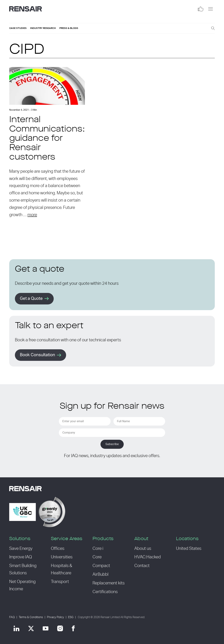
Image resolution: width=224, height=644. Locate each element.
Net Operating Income (22, 585)
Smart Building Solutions (23, 569)
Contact (142, 566)
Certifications (105, 592)
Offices (58, 549)
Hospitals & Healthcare (61, 569)
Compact (101, 566)
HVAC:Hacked (148, 557)
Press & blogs (69, 28)
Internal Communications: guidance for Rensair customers (47, 139)
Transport (60, 582)
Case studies (18, 28)
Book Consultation (37, 355)
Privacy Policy (55, 617)
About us (143, 549)
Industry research (43, 28)
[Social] (201, 9)
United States (189, 549)
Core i (98, 549)
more (32, 215)
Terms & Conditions (31, 617)
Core (97, 557)
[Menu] (211, 9)
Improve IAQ (21, 557)
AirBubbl (100, 574)
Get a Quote (31, 299)
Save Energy (21, 549)
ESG (71, 617)
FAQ (12, 617)
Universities (62, 557)
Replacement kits (109, 583)
